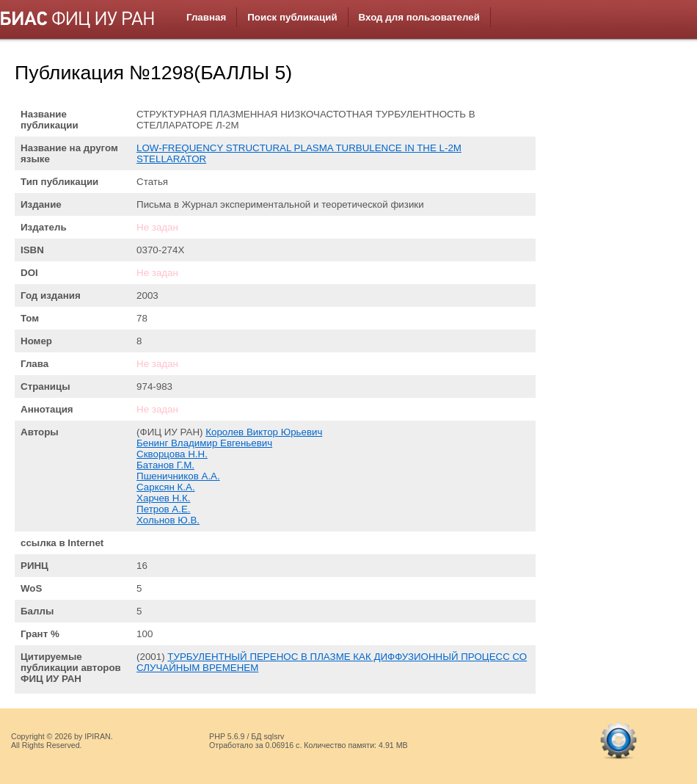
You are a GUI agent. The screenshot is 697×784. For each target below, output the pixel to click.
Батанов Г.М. (165, 465)
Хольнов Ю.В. (168, 520)
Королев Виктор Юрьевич (264, 432)
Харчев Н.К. (163, 498)
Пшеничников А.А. (178, 476)
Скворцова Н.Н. (172, 454)
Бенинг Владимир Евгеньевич (204, 443)
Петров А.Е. (163, 509)
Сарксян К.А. (166, 487)
